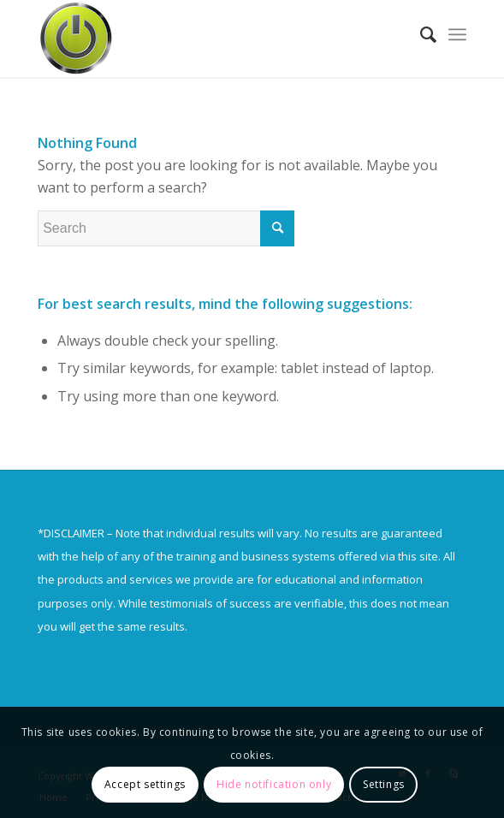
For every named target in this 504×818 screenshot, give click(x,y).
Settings (384, 784)
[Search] (420, 34)
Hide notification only (274, 784)
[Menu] (457, 34)
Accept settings (145, 784)
